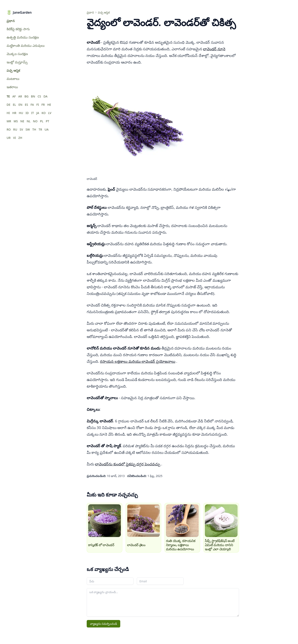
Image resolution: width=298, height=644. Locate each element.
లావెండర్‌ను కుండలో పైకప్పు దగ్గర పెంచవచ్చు (128, 464)
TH (34, 129)
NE (22, 121)
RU (15, 129)
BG (26, 96)
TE (8, 96)
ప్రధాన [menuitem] (11, 21)
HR (14, 113)
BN (33, 96)
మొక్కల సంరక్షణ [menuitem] (17, 54)
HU (21, 113)
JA (38, 113)
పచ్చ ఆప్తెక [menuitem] (13, 70)
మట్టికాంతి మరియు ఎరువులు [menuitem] (26, 46)
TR (40, 129)
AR (20, 96)
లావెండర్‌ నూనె (214, 49)
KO (44, 113)
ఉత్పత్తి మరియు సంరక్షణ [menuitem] (23, 37)
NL (29, 121)
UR (9, 138)
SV (21, 129)
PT (47, 121)
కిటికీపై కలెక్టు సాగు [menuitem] (18, 29)
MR (9, 121)
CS (39, 96)
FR (43, 105)
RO (9, 129)
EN (20, 105)
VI (14, 138)
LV (50, 113)
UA (46, 129)
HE (49, 105)
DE (8, 105)
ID (27, 113)
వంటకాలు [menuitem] (13, 79)
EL (14, 105)
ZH (20, 138)
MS (16, 121)
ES (26, 105)
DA (45, 96)
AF (14, 96)
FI (38, 105)
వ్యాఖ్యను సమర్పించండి (104, 624)
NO (35, 121)
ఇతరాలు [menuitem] (12, 87)
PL (42, 121)
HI (8, 113)
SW (28, 129)
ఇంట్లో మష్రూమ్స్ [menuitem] (17, 62)
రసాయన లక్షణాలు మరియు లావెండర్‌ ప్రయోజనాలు (138, 361)
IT (33, 113)
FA (32, 105)
